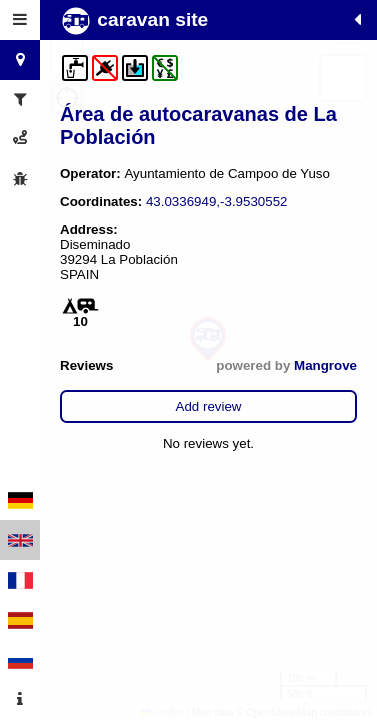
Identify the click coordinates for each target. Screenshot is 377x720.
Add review (209, 406)
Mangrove (325, 365)
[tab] (20, 20)
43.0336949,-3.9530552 (217, 201)
